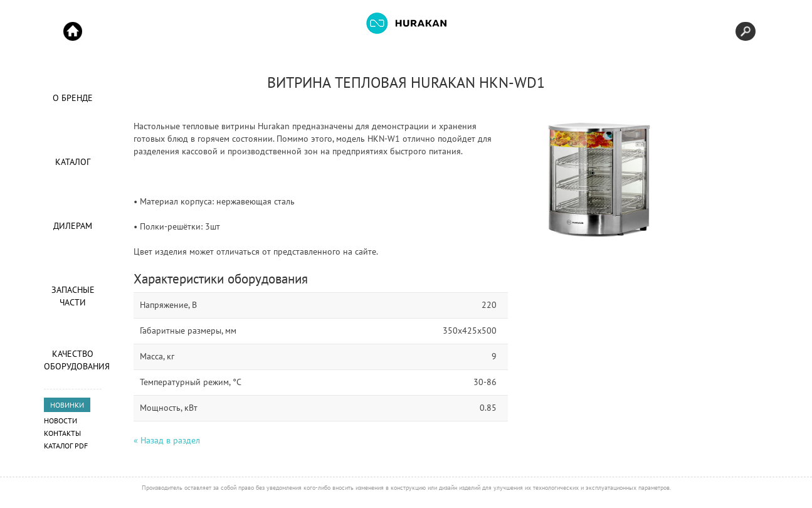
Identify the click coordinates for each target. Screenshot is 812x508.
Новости (61, 421)
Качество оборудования (73, 360)
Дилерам (73, 226)
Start (73, 31)
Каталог (73, 162)
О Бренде (73, 98)
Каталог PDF (66, 446)
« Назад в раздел (167, 440)
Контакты (62, 433)
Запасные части (73, 296)
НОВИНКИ (67, 405)
